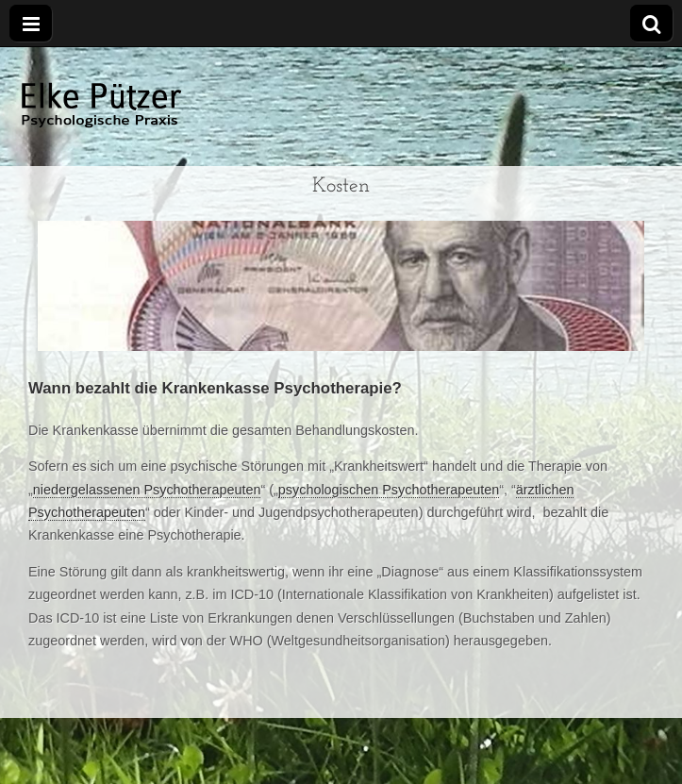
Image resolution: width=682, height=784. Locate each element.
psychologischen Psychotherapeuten (389, 490)
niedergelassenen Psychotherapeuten (147, 490)
